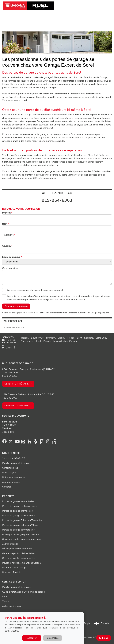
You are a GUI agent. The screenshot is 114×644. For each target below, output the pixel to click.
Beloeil (25, 338)
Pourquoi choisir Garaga (14, 568)
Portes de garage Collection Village (20, 525)
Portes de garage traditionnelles (19, 516)
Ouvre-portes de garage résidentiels (21, 534)
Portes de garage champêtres (17, 511)
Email (105, 638)
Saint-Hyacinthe (85, 338)
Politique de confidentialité (50, 313)
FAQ (4, 597)
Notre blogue (9, 473)
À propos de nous (11, 482)
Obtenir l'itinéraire (16, 384)
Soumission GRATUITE (14, 458)
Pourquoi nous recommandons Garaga (21, 563)
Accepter (32, 638)
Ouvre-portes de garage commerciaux (22, 539)
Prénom (6, 213)
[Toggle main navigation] (107, 6)
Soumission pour (11, 257)
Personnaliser (53, 638)
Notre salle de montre (14, 477)
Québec (64, 341)
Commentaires (10, 268)
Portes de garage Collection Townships (22, 520)
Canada (73, 341)
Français (105, 623)
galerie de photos (11, 128)
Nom (5, 224)
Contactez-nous (10, 468)
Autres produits (10, 544)
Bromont (51, 338)
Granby (61, 338)
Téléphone (8, 235)
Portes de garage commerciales (18, 530)
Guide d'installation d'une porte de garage (24, 592)
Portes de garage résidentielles (18, 501)
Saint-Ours (101, 338)
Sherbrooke (27, 341)
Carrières (7, 487)
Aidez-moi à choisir (12, 606)
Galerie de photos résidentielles (18, 553)
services (93, 175)
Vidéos (6, 601)
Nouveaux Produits (12, 572)
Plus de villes (50, 341)
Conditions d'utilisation (78, 313)
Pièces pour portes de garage (17, 549)
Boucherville (37, 338)
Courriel (7, 246)
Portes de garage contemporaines (20, 506)
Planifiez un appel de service (17, 463)
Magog (71, 338)
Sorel (38, 341)
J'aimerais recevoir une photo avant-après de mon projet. (35, 290)
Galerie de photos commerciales (19, 558)
